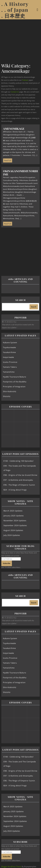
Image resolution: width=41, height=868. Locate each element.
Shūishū (7, 396)
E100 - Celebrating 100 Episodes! (19, 461)
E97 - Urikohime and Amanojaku (18, 480)
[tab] (38, 10)
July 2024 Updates (12, 535)
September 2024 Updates (15, 525)
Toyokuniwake (9, 347)
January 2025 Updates (14, 516)
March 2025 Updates (13, 511)
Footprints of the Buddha (15, 382)
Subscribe (7, 563)
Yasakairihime (9, 352)
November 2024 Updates (15, 521)
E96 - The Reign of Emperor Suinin (19, 485)
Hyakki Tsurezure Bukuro (15, 377)
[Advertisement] (20, 41)
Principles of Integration (14, 387)
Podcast (25, 80)
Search (21, 300)
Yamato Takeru (10, 367)
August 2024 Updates (13, 530)
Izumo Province (10, 362)
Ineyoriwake (8, 357)
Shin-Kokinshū (10, 391)
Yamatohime (9, 372)
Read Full (7, 160)
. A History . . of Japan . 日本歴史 (15, 10)
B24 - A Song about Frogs (15, 490)
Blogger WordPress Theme (11, 866)
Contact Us (15, 92)
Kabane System (10, 343)
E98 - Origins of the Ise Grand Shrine (20, 475)
